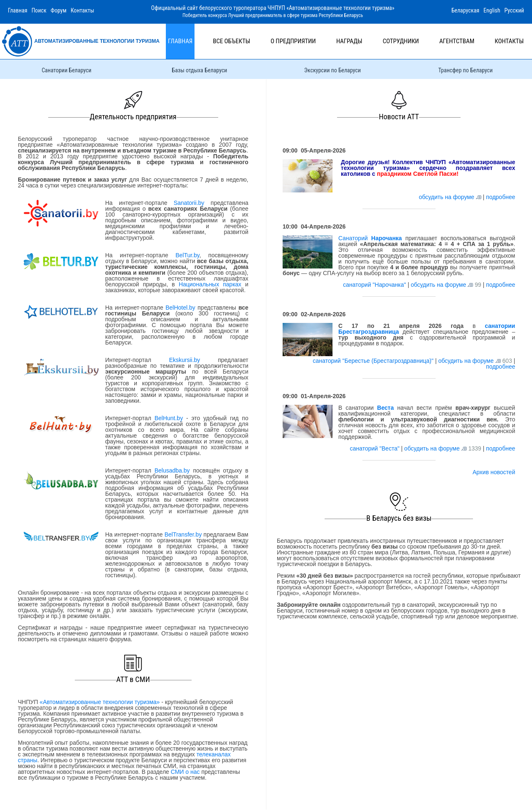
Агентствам (457, 41)
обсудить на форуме (447, 197)
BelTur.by (187, 255)
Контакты (83, 10)
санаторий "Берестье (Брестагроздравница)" (374, 361)
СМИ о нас (185, 772)
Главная (18, 10)
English (492, 10)
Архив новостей (494, 472)
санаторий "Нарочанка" (375, 285)
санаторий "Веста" (376, 448)
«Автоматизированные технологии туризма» (100, 702)
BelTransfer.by (184, 534)
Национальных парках (210, 284)
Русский (514, 10)
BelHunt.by (170, 418)
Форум (59, 10)
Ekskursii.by (185, 360)
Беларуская (465, 10)
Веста (385, 408)
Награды (349, 41)
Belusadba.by (172, 470)
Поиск (39, 10)
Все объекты (232, 41)
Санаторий (370, 238)
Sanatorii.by (189, 203)
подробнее (500, 197)
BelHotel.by (181, 308)
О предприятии (293, 41)
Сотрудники (401, 41)
